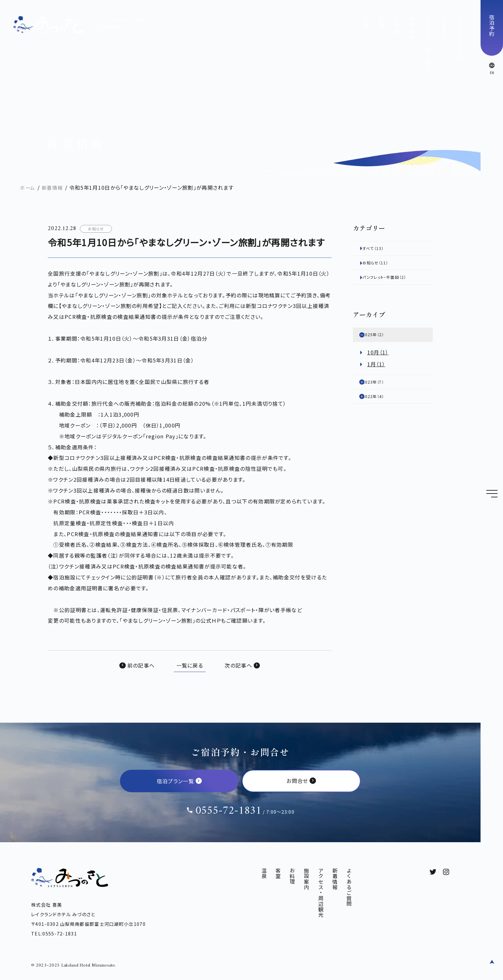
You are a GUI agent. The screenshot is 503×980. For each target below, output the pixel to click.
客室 (381, 22)
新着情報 (444, 28)
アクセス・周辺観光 (428, 44)
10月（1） (378, 359)
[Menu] (492, 494)
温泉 (366, 22)
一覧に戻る (190, 665)
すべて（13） (381, 249)
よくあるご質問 (459, 38)
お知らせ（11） (384, 265)
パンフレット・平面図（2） (396, 281)
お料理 (397, 25)
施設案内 (413, 28)
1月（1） (376, 371)
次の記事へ (238, 665)
